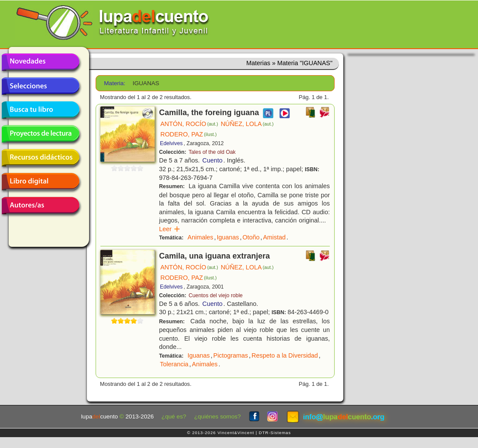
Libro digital (40, 182)
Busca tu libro (40, 110)
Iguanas (228, 237)
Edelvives (171, 143)
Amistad (274, 237)
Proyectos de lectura (40, 134)
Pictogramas (231, 355)
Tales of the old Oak (212, 152)
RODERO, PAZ (189, 134)
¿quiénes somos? (217, 416)
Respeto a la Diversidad (285, 355)
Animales (201, 237)
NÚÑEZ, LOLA (247, 124)
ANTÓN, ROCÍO (189, 124)
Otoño (251, 237)
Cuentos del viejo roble (216, 295)
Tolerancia (174, 364)
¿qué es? (174, 416)
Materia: (115, 83)
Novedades (40, 62)
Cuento (212, 160)
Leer (170, 229)
